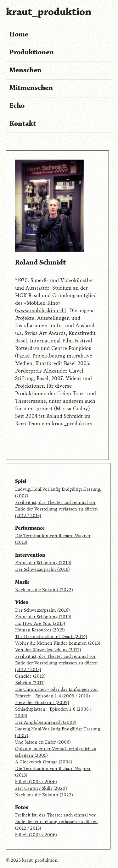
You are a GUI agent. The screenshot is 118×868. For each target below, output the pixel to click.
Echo (17, 106)
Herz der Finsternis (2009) (42, 703)
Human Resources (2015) (40, 630)
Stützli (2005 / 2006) (36, 782)
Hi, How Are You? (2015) (40, 623)
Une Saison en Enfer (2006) (43, 742)
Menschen (25, 70)
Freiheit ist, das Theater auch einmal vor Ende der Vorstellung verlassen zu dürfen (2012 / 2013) (56, 509)
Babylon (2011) (30, 683)
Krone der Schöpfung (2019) (43, 563)
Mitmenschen (31, 88)
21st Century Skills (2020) (41, 788)
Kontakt (23, 124)
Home (19, 35)
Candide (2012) (30, 676)
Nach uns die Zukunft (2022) (44, 590)
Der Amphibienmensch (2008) (46, 722)
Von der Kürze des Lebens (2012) (48, 650)
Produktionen (32, 52)
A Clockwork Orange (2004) (44, 762)
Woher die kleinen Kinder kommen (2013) (58, 643)
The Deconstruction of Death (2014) (51, 637)
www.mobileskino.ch (41, 311)
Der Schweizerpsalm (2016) (42, 569)
